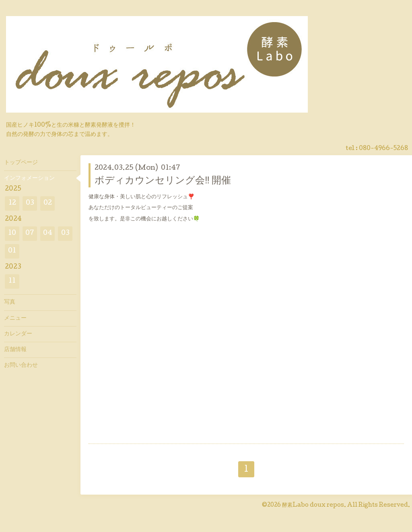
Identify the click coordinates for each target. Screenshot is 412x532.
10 (12, 233)
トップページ (21, 163)
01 (12, 251)
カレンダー (18, 334)
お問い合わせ (21, 366)
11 (12, 281)
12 (12, 203)
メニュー (15, 318)
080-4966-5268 (383, 149)
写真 (10, 302)
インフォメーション (29, 179)
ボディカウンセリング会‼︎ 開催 (163, 181)
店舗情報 (15, 350)
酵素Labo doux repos (313, 505)
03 (30, 203)
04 (48, 233)
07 (30, 233)
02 (48, 203)
